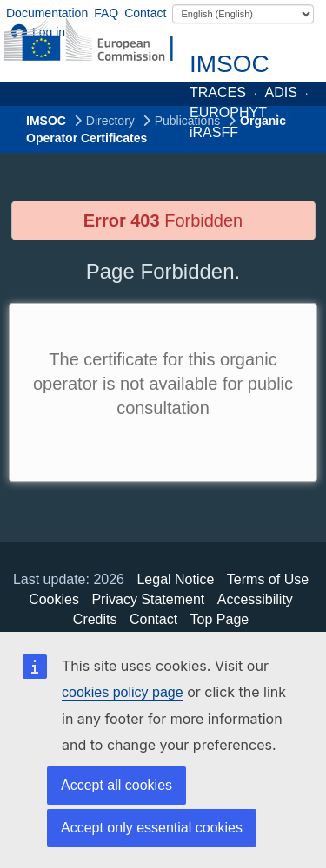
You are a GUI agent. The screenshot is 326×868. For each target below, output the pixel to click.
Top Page (220, 619)
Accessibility (255, 599)
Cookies (54, 599)
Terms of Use (268, 579)
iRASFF (214, 132)
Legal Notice (175, 579)
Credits (95, 619)
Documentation (47, 13)
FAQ (106, 13)
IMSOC (230, 64)
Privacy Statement (148, 599)
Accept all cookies (116, 785)
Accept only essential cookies (152, 828)
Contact (145, 13)
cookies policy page (123, 692)
